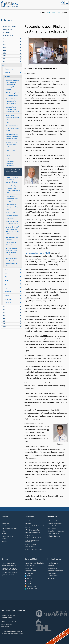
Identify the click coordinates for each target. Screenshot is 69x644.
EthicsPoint (51, 564)
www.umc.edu (5, 625)
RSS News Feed (31, 584)
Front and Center (8, 33)
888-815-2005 (19, 631)
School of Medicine (30, 542)
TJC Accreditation (53, 574)
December (8, 301)
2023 (5, 45)
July (6, 282)
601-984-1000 (18, 629)
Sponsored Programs (8, 573)
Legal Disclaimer (53, 566)
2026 (5, 36)
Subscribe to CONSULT (32, 569)
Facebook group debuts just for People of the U (12, 205)
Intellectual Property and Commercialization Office (9, 567)
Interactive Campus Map (9, 526)
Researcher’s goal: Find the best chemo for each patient (13, 169)
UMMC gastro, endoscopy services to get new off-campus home (12, 117)
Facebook (29, 571)
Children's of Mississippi (55, 521)
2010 (5, 322)
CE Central (5, 519)
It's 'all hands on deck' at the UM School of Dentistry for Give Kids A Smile (12, 228)
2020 (5, 54)
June (6, 278)
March (7, 267)
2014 (5, 310)
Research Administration (9, 570)
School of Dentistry (30, 533)
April (6, 271)
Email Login (5, 521)
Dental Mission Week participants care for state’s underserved (12, 134)
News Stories (32, 3)
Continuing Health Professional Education (34, 525)
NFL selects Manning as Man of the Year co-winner (12, 126)
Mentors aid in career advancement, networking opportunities (12, 160)
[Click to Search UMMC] (63, 3)
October (7, 293)
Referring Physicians (54, 534)
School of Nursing (30, 545)
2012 (5, 316)
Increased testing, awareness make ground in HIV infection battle (13, 187)
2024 (5, 42)
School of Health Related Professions (32, 539)
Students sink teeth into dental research (12, 212)
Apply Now (28, 521)
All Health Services (53, 519)
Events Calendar (30, 564)
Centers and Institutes (8, 561)
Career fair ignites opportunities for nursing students (11, 99)
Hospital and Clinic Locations (56, 529)
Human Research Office (9, 564)
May (6, 275)
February (7, 74)
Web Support (52, 576)
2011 (5, 319)
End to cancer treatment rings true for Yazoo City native (12, 219)
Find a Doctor (52, 526)
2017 (59, 10)
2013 (5, 313)
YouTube (29, 576)
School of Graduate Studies (33, 536)
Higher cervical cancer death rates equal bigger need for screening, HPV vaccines (12, 83)
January (7, 71)
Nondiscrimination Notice (55, 569)
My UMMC (5, 532)
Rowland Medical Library (32, 531)
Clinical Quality (52, 524)
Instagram (29, 579)
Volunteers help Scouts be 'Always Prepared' (13, 92)
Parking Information (8, 534)
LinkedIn (28, 581)
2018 (5, 60)
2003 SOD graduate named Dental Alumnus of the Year (12, 178)
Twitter (28, 574)
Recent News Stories (10, 24)
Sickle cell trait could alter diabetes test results (12, 143)
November (8, 297)
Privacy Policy (52, 571)
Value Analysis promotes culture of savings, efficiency (12, 197)
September (8, 290)
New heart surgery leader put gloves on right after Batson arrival (12, 249)
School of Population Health (33, 547)
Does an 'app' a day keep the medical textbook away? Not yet (12, 260)
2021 (5, 51)
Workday (4, 539)
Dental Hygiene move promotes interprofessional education (12, 239)
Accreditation (29, 519)
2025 (5, 39)
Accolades (6, 30)
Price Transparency (53, 532)
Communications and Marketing (34, 561)
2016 (5, 304)
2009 (5, 325)
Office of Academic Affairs (33, 528)
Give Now (5, 524)
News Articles (9, 67)
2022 (5, 48)
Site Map (4, 537)
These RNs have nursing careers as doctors (11, 151)
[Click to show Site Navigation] (67, 3)
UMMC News (29, 566)
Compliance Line (53, 561)
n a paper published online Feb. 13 (38, 251)
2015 (5, 307)
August (7, 286)
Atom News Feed (31, 587)
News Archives (8, 27)
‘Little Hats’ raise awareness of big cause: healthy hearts (12, 107)
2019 (5, 57)
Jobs (3, 529)
